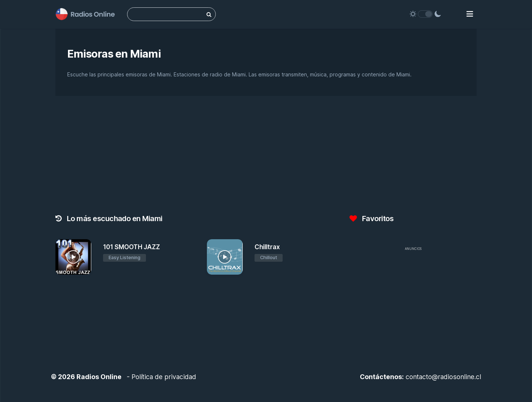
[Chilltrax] (225, 257)
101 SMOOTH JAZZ (132, 247)
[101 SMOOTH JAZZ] (73, 257)
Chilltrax (267, 247)
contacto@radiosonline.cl (443, 377)
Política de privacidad (164, 377)
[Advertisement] (413, 306)
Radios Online (99, 377)
